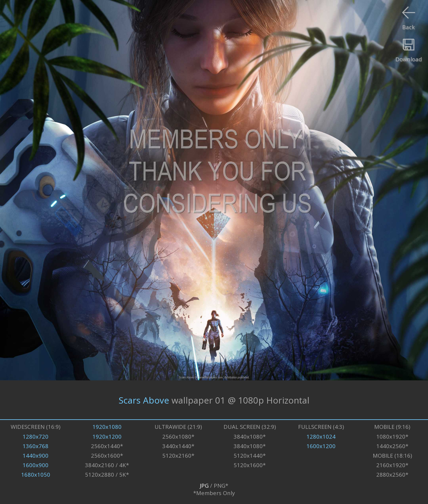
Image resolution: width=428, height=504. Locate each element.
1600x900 (36, 465)
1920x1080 (107, 427)
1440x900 (36, 455)
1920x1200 (107, 436)
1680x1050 (36, 474)
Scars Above (144, 400)
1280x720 (36, 436)
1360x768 (36, 446)
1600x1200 (321, 446)
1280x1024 (321, 436)
